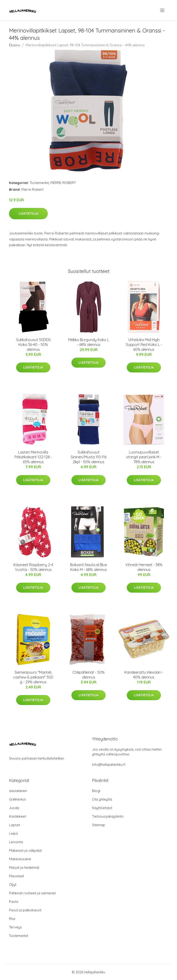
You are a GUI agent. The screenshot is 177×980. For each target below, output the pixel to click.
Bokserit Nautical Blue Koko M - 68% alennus (88, 567)
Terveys (15, 927)
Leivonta (16, 842)
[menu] (163, 10)
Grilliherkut (17, 799)
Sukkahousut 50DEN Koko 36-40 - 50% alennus (33, 345)
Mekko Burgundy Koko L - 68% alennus (89, 342)
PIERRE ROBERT (63, 183)
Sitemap (99, 825)
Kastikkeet (18, 816)
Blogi (96, 791)
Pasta (14, 902)
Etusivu (15, 45)
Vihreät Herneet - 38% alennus (144, 567)
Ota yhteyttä (102, 799)
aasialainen (18, 791)
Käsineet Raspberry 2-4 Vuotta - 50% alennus (33, 567)
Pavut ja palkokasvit (25, 910)
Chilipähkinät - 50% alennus (88, 675)
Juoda (14, 808)
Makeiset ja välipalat (25, 850)
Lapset (15, 825)
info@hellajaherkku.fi (109, 765)
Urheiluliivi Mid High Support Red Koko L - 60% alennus (144, 345)
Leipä (13, 833)
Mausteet (16, 876)
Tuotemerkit (39, 183)
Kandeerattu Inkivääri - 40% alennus (144, 675)
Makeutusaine (20, 859)
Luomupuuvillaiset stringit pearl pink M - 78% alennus (144, 457)
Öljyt (13, 885)
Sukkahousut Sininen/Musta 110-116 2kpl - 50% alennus (89, 457)
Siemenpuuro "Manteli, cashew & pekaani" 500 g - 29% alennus (33, 677)
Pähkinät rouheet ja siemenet (32, 893)
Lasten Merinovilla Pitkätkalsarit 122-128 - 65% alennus (33, 457)
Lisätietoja (28, 214)
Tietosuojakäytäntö (108, 816)
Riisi (12, 919)
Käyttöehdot (102, 808)
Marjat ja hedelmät (24, 867)
